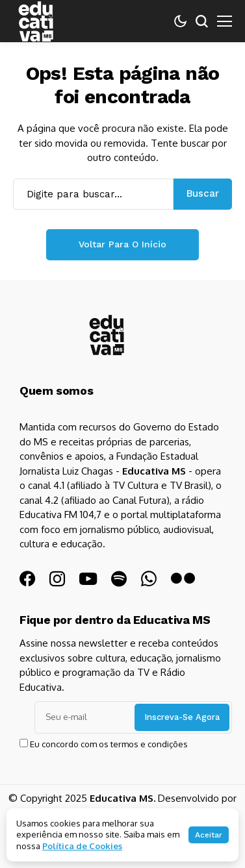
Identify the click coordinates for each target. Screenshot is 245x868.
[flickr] (183, 579)
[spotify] (119, 579)
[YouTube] (88, 579)
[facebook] (27, 579)
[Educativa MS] (107, 335)
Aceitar (209, 835)
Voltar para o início (122, 244)
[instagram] (57, 579)
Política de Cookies (82, 846)
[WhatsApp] (149, 579)
